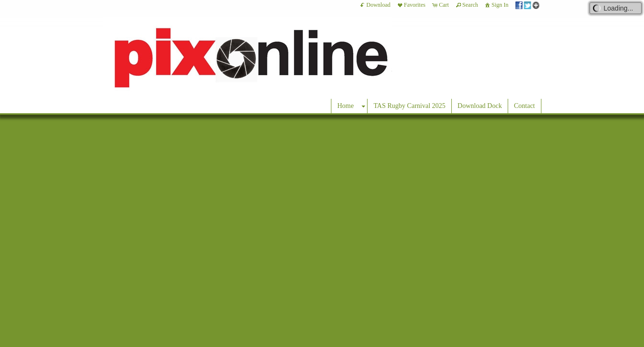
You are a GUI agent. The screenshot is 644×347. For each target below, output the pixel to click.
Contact (525, 106)
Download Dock (480, 106)
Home (345, 106)
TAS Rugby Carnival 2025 (409, 106)
